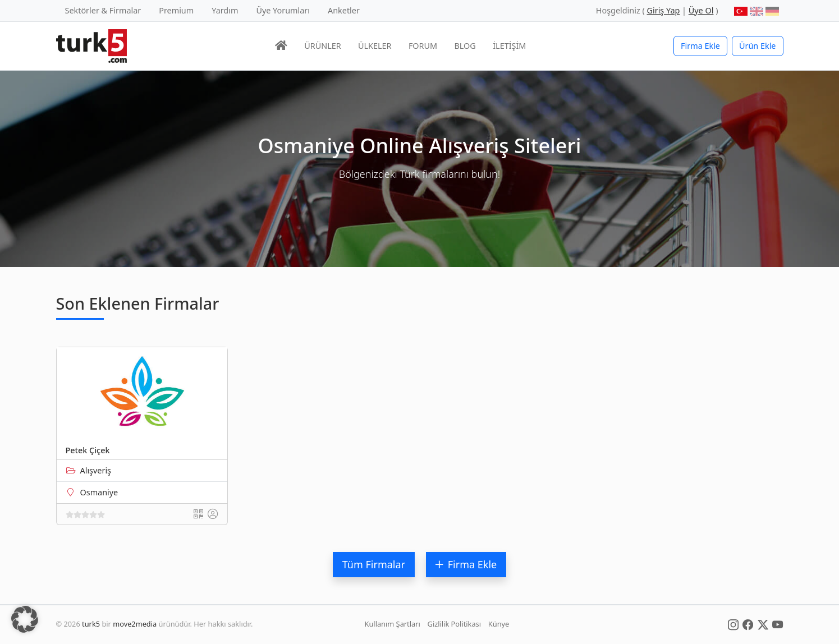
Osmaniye (99, 492)
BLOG (465, 46)
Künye (499, 624)
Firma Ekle (700, 46)
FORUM (423, 46)
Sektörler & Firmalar (103, 10)
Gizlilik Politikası (454, 624)
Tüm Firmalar (374, 564)
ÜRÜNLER (322, 46)
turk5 (91, 624)
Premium (176, 10)
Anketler (344, 10)
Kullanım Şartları (393, 624)
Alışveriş (96, 470)
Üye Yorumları (283, 10)
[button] (25, 619)
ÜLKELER (375, 46)
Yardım (225, 10)
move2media (135, 624)
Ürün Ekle (758, 46)
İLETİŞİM (509, 46)
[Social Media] (733, 624)
